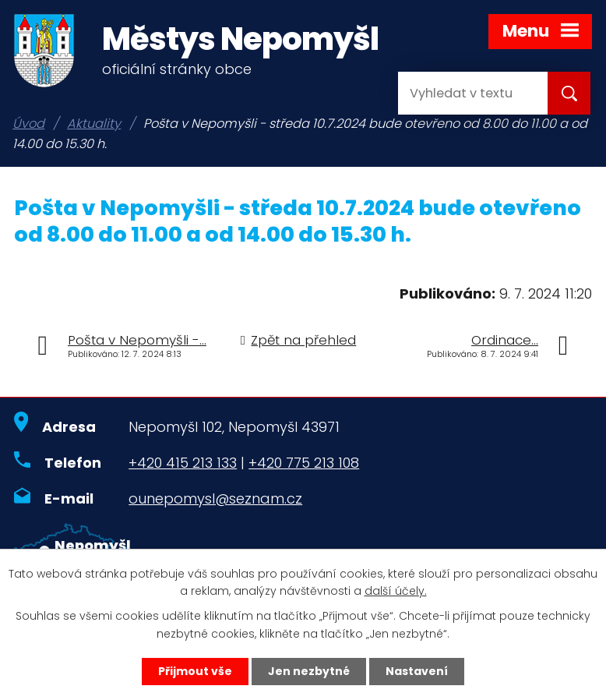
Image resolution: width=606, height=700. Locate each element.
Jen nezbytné (309, 671)
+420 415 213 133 (183, 463)
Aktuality (94, 124)
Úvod (28, 124)
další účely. (396, 592)
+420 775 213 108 (304, 463)
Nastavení (417, 671)
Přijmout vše (195, 671)
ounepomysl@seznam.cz (215, 498)
